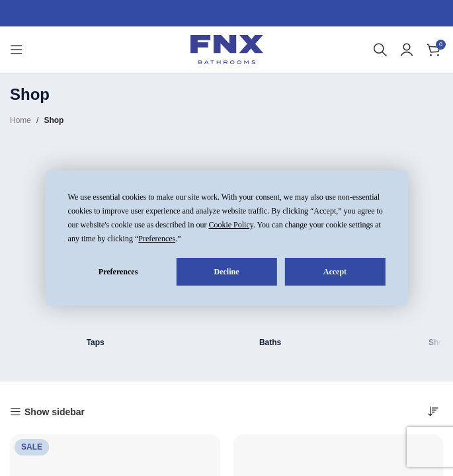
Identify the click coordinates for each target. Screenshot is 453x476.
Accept (335, 272)
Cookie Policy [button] (231, 225)
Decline (226, 272)
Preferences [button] (157, 239)
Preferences (118, 272)
